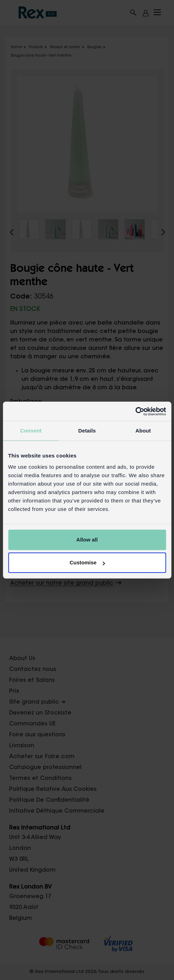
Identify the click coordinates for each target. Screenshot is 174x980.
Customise (87, 562)
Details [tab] (87, 431)
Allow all (87, 540)
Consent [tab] (31, 431)
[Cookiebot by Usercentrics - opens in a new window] (135, 411)
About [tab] (143, 431)
